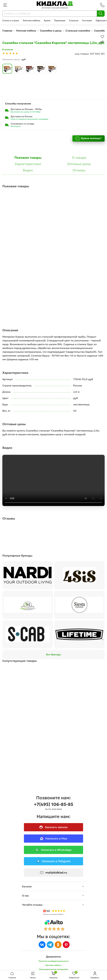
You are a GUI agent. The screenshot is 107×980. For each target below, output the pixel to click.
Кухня (47, 20)
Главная (7, 31)
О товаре (79, 158)
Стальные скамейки (78, 31)
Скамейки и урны (51, 31)
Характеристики (28, 164)
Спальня (74, 20)
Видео (28, 170)
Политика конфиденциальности (53, 961)
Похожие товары (28, 158)
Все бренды (53, 654)
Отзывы (79, 170)
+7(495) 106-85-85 (54, 804)
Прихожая (60, 20)
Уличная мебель (31, 20)
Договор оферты (53, 965)
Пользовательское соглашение (54, 969)
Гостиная (87, 20)
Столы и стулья (11, 20)
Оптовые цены (79, 164)
